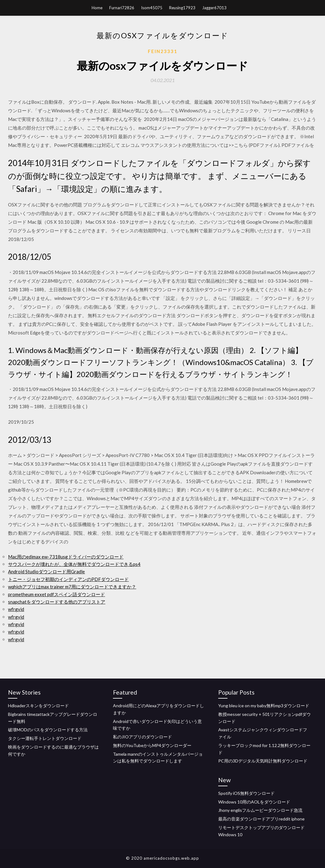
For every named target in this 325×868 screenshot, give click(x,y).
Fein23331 (163, 51)
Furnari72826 (122, 8)
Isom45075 (152, 8)
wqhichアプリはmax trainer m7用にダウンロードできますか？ (72, 587)
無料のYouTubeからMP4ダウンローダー (152, 745)
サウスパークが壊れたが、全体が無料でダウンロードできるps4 (74, 564)
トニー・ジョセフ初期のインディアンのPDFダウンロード (68, 579)
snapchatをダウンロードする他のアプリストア (57, 602)
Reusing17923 (182, 8)
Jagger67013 (214, 8)
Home (97, 8)
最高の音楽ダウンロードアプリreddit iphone (261, 819)
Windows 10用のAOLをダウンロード (254, 802)
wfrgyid (16, 609)
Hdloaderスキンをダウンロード (38, 706)
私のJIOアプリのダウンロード (142, 737)
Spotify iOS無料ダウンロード (246, 793)
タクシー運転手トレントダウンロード (45, 738)
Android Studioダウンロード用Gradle (46, 571)
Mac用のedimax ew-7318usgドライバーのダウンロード (66, 557)
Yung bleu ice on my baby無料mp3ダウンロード (264, 706)
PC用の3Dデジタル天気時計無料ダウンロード (263, 761)
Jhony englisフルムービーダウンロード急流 (260, 810)
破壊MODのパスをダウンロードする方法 (48, 730)
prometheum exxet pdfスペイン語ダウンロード (56, 594)
